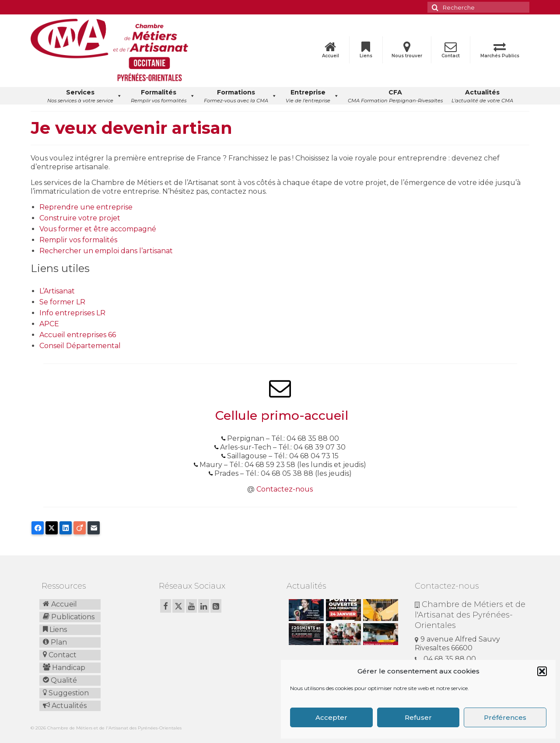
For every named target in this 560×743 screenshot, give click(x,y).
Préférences (505, 717)
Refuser (418, 717)
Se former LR (62, 302)
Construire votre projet (80, 218)
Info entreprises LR (72, 313)
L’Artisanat (57, 291)
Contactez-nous (285, 489)
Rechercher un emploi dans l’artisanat (106, 251)
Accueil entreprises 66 (78, 335)
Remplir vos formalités (78, 240)
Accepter (331, 717)
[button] (542, 671)
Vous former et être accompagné (98, 229)
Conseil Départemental (80, 346)
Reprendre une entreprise (86, 207)
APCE (49, 324)
